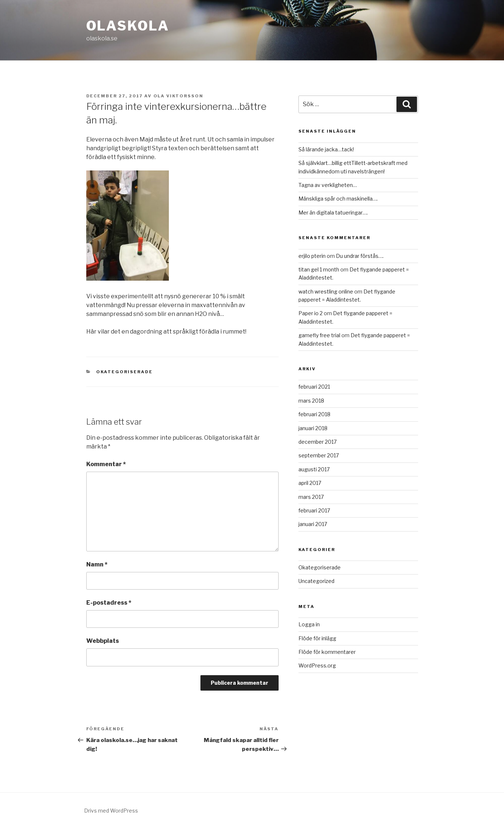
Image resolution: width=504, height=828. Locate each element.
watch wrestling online (326, 291)
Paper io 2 (311, 313)
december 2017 (318, 442)
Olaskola (128, 26)
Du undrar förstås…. (360, 256)
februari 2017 (314, 510)
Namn (97, 564)
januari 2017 (313, 524)
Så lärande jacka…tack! (326, 149)
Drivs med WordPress (111, 811)
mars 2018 (311, 401)
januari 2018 (313, 428)
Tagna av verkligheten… (328, 185)
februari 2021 (314, 387)
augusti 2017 (314, 469)
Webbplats (103, 641)
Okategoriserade (124, 372)
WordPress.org (317, 665)
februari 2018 (314, 414)
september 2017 (319, 455)
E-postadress (109, 603)
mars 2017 (311, 497)
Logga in (309, 624)
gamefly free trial (319, 335)
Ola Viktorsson (179, 96)
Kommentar (106, 464)
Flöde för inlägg (317, 638)
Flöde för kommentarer (327, 652)
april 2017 (310, 483)
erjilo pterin (312, 256)
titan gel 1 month (319, 269)
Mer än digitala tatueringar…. (333, 213)
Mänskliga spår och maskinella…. (338, 199)
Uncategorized (316, 581)
